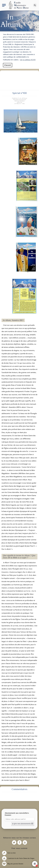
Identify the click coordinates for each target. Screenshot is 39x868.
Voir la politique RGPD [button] (28, 60)
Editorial (19, 102)
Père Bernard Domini (20, 100)
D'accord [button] (8, 65)
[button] (23, 824)
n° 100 (19, 104)
